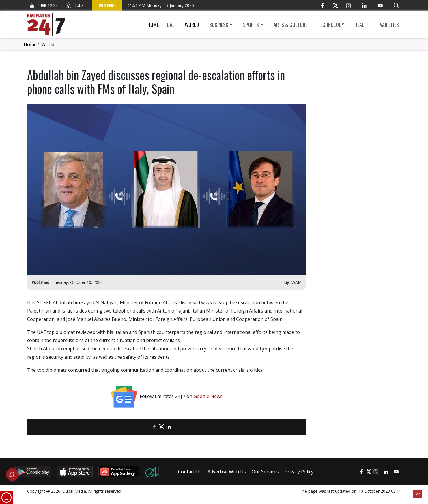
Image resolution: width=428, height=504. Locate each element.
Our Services (265, 472)
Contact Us (190, 472)
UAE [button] (171, 25)
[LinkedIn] (364, 5)
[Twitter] (336, 5)
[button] (396, 5)
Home (153, 25)
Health (362, 25)
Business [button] (219, 25)
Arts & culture (290, 25)
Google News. (209, 396)
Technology (331, 25)
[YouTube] (380, 5)
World (192, 25)
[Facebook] (323, 5)
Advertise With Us (227, 472)
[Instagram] (348, 5)
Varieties (389, 25)
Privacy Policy (299, 472)
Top (417, 494)
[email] (144, 427)
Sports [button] (251, 25)
